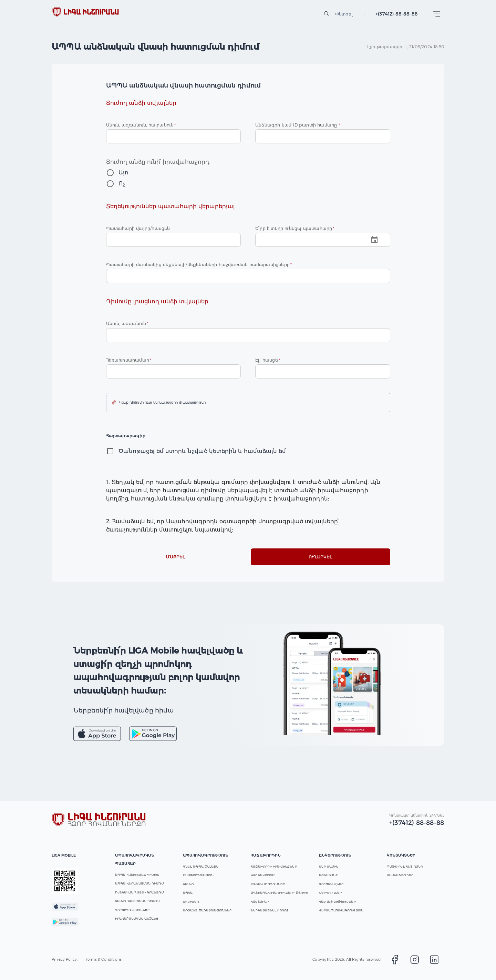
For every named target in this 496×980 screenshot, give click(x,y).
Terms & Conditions (104, 959)
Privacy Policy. (65, 959)
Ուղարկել (321, 557)
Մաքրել (176, 557)
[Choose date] (323, 240)
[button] (248, 403)
